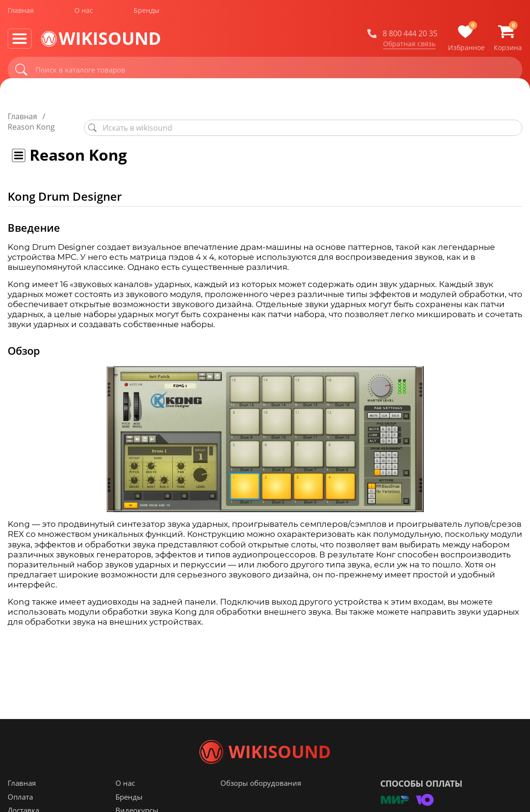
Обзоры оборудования (261, 802)
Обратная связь (409, 47)
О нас (84, 14)
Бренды (146, 14)
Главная (21, 14)
